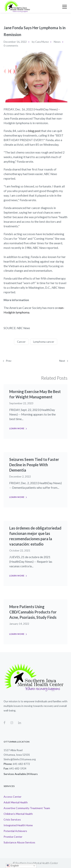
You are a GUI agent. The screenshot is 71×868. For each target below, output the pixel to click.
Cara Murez (42, 42)
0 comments (11, 45)
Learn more (17, 428)
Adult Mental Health (16, 802)
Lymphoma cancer (44, 342)
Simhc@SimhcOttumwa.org (20, 759)
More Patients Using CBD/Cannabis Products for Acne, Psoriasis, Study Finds (33, 612)
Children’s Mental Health (18, 814)
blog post (34, 131)
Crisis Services (12, 819)
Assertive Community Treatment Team (27, 808)
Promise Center (13, 837)
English (13, 866)
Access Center (12, 797)
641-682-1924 (18, 768)
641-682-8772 (21, 764)
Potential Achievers (15, 831)
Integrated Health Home (18, 825)
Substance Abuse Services (19, 842)
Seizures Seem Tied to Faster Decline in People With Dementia (34, 465)
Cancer (21, 342)
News (57, 42)
